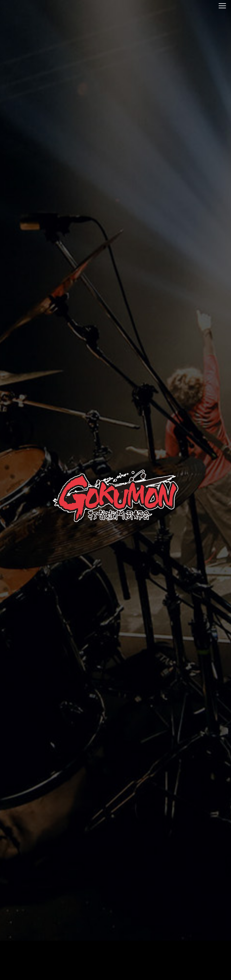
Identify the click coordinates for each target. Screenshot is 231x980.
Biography (98, 244)
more (180, 782)
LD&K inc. (111, 968)
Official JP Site (102, 956)
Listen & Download (116, 444)
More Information (115, 728)
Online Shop (130, 956)
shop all (115, 917)
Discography (131, 244)
